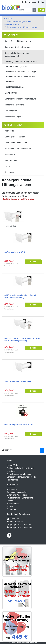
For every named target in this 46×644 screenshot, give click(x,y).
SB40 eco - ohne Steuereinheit (18, 381)
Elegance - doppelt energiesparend (22, 76)
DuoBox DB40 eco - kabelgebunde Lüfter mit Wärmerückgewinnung (22, 340)
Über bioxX (9, 173)
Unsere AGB (10, 155)
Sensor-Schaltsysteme (14, 105)
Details (33, 262)
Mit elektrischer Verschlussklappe (21, 71)
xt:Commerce (32, 643)
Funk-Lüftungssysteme (16, 66)
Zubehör (10, 81)
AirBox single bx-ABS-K (15, 252)
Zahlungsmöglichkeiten (15, 137)
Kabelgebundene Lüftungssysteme (22, 27)
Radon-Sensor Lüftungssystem (18, 41)
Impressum (10, 131)
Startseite (8, 19)
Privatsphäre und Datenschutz (18, 149)
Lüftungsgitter (11, 111)
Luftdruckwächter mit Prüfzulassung (20, 99)
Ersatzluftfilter (11, 93)
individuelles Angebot (14, 117)
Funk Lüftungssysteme (14, 87)
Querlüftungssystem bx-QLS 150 (19, 424)
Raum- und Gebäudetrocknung (18, 47)
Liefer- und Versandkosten (16, 143)
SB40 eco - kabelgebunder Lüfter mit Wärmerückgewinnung (20, 296)
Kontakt (8, 167)
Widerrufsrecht (11, 161)
